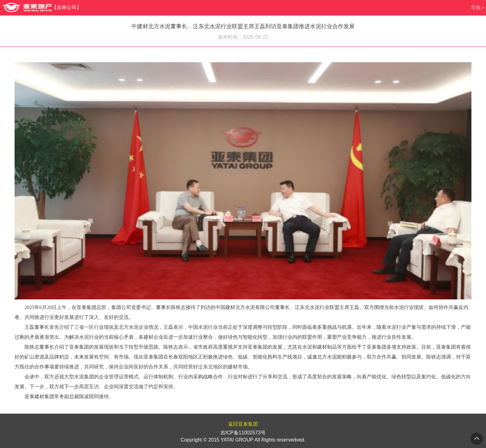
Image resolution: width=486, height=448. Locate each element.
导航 (476, 8)
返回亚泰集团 (243, 424)
